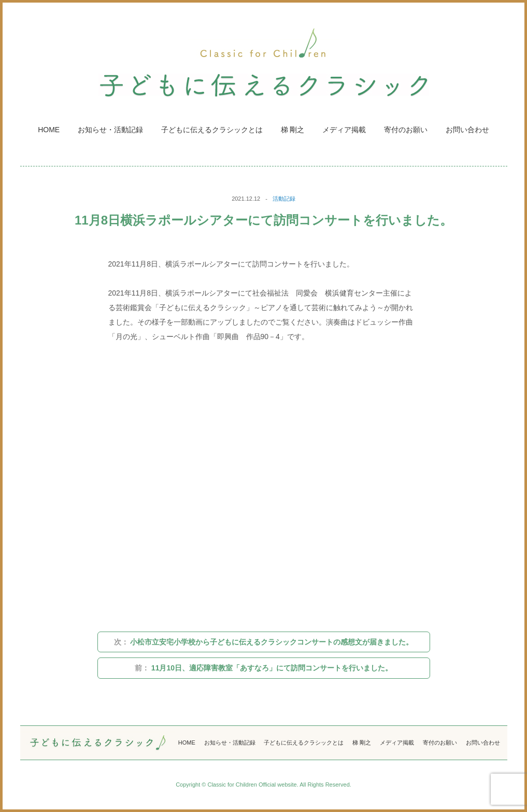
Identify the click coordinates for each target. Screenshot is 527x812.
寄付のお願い (406, 130)
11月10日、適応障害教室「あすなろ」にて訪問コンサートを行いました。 (263, 668)
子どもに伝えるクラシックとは (212, 130)
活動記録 (284, 199)
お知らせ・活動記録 (110, 130)
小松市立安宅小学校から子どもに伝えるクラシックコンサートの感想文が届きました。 (264, 642)
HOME (49, 130)
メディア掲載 (344, 130)
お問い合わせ (467, 130)
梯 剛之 (293, 130)
